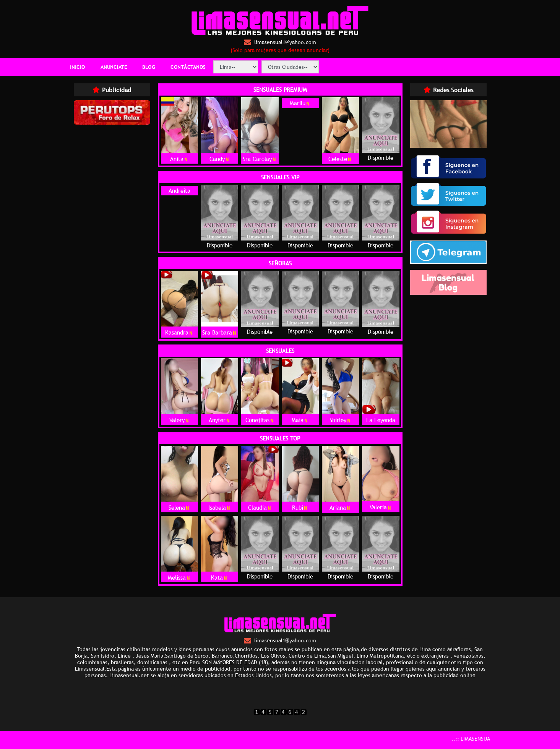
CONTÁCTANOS (188, 67)
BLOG (149, 67)
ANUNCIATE (114, 67)
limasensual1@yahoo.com (280, 42)
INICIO (78, 67)
